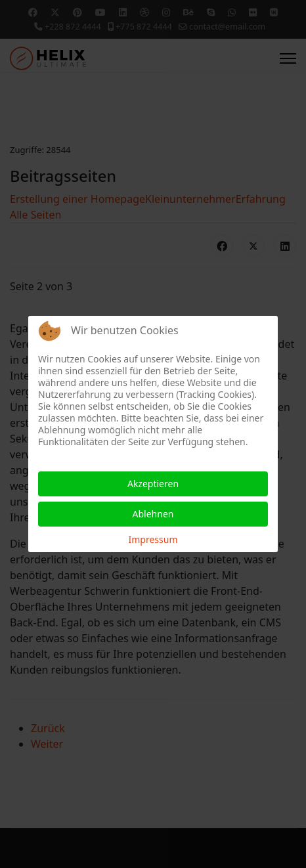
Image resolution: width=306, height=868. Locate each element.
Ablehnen (153, 514)
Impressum (153, 539)
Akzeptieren (153, 484)
